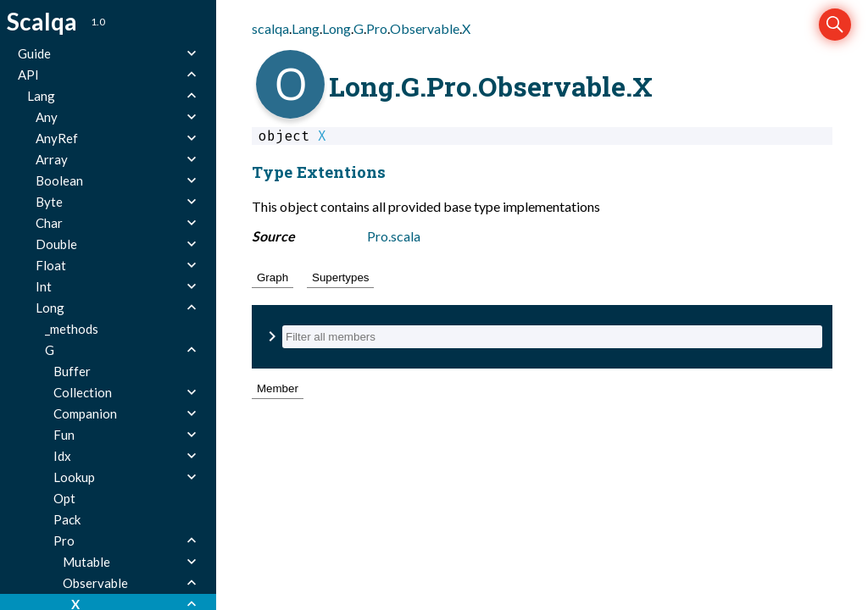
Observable (425, 28)
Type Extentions (319, 172)
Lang (306, 28)
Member (278, 388)
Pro (377, 28)
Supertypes (340, 277)
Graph (273, 277)
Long (337, 28)
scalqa (270, 28)
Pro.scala (394, 236)
